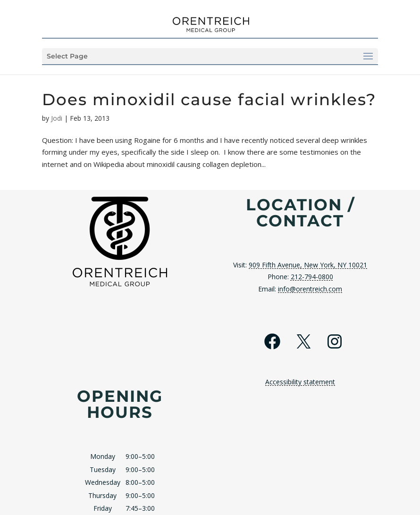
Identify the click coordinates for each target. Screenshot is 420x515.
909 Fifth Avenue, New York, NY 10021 (308, 265)
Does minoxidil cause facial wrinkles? (209, 100)
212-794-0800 (312, 277)
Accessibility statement (300, 382)
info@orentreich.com (310, 289)
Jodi (57, 118)
